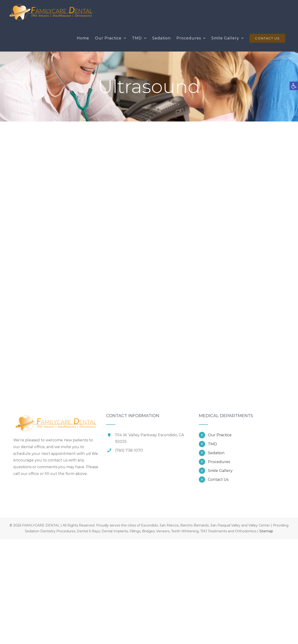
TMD (212, 444)
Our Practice (220, 435)
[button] (294, 86)
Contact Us (218, 480)
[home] (56, 417)
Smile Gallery (220, 471)
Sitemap (266, 531)
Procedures (219, 462)
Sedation (216, 453)
